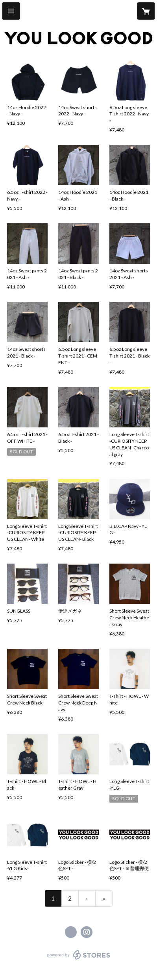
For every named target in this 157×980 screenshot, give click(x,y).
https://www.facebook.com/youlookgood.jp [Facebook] (71, 932)
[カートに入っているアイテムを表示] (146, 11)
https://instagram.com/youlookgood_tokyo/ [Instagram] (87, 932)
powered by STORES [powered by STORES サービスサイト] (78, 960)
